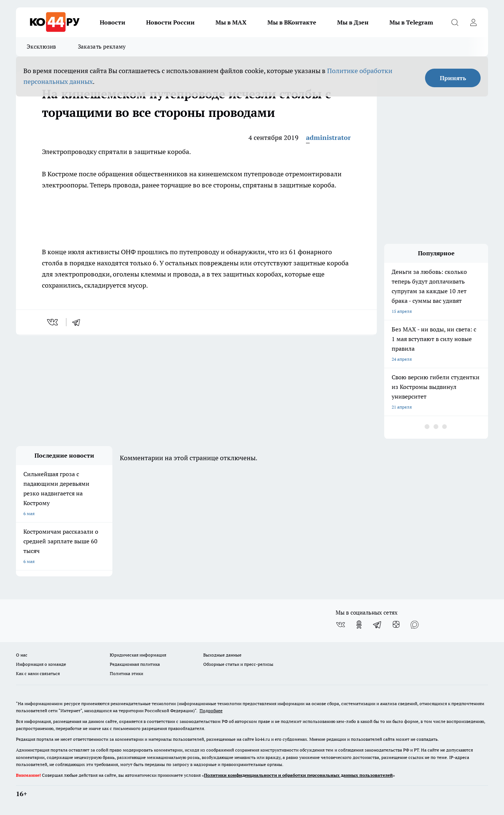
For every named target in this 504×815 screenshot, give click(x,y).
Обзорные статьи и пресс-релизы (238, 664)
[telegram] (79, 322)
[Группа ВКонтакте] (340, 625)
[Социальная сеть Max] (415, 625)
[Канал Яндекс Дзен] (396, 625)
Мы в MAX (231, 22)
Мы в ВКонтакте (292, 22)
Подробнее (211, 711)
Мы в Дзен (353, 22)
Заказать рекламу (102, 47)
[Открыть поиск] (455, 22)
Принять (453, 78)
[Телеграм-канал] (378, 625)
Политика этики (126, 673)
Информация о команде (41, 664)
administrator (328, 138)
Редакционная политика (135, 664)
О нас (22, 655)
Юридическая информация (138, 655)
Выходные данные (222, 655)
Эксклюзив (42, 47)
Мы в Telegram (411, 22)
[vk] (53, 322)
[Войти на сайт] (473, 22)
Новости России (170, 22)
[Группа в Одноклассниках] (359, 625)
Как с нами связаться (38, 673)
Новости (113, 22)
